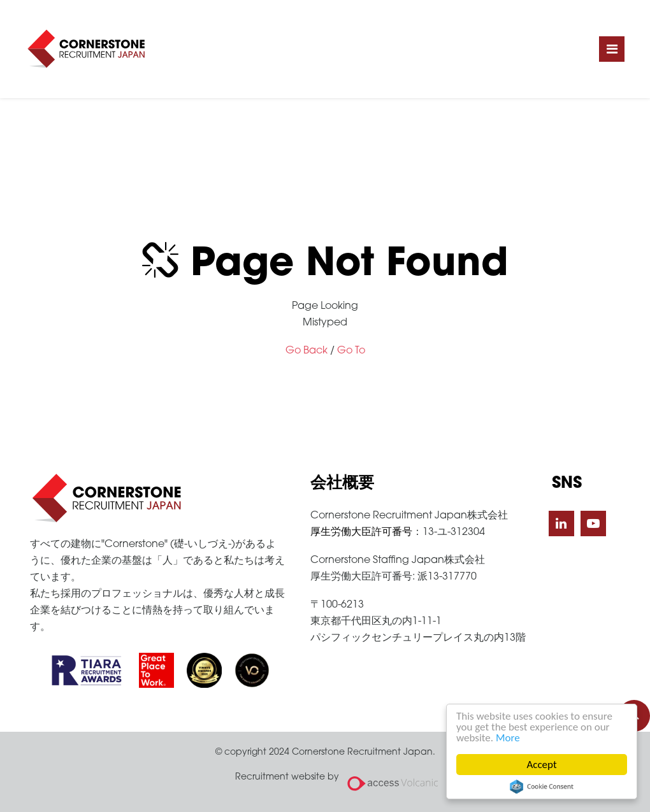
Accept (542, 765)
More (508, 738)
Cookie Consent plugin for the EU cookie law (542, 787)
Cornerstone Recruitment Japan (86, 49)
